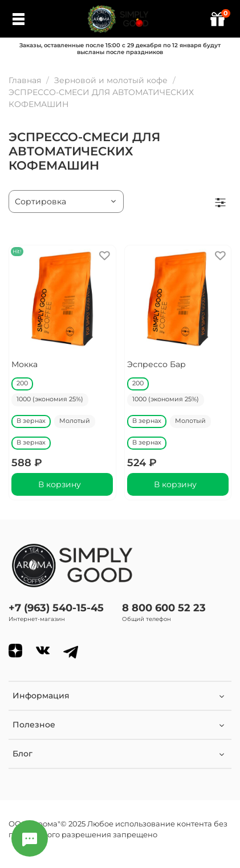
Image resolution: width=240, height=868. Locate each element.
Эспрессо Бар (156, 364)
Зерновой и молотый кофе (111, 80)
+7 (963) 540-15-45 (56, 608)
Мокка (25, 364)
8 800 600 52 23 (164, 608)
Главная (25, 80)
